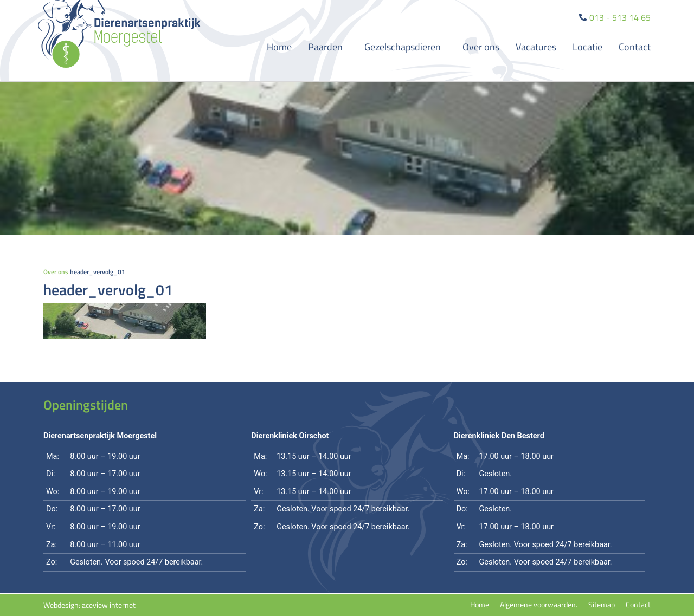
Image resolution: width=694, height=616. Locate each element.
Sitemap (602, 605)
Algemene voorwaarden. (539, 605)
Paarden (328, 47)
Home (279, 47)
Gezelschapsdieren (405, 47)
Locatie (587, 47)
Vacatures (536, 47)
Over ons (481, 47)
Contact (635, 47)
